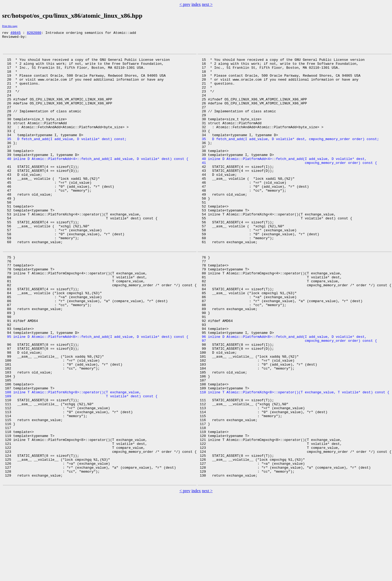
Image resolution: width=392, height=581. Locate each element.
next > (207, 4)
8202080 (34, 33)
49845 (15, 33)
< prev (185, 4)
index (196, 4)
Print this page (10, 26)
